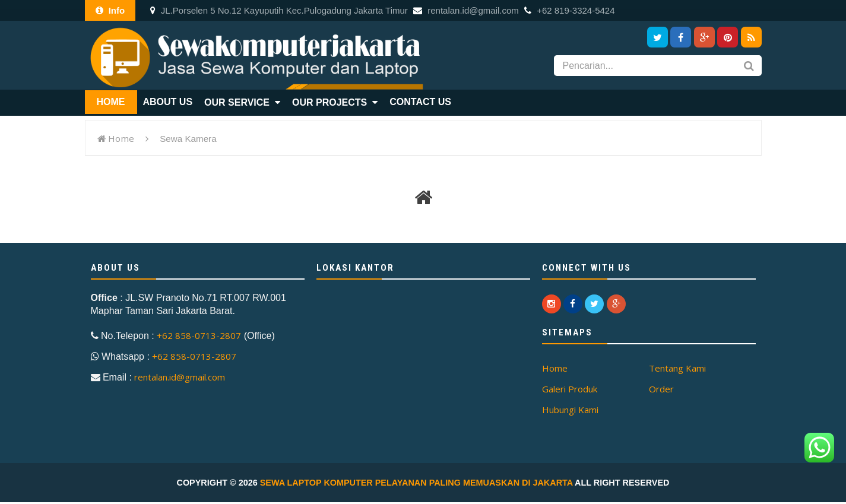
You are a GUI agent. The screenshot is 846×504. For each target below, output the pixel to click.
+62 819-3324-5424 (570, 10)
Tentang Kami (677, 368)
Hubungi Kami (570, 410)
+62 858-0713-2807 (199, 335)
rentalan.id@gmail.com (466, 10)
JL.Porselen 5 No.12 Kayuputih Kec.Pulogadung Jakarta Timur (279, 10)
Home (121, 138)
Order (661, 389)
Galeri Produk (570, 389)
